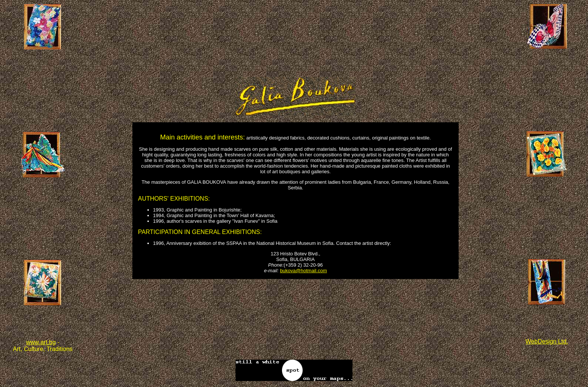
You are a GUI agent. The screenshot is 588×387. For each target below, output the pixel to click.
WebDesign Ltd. (547, 341)
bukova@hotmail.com (304, 271)
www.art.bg (41, 342)
